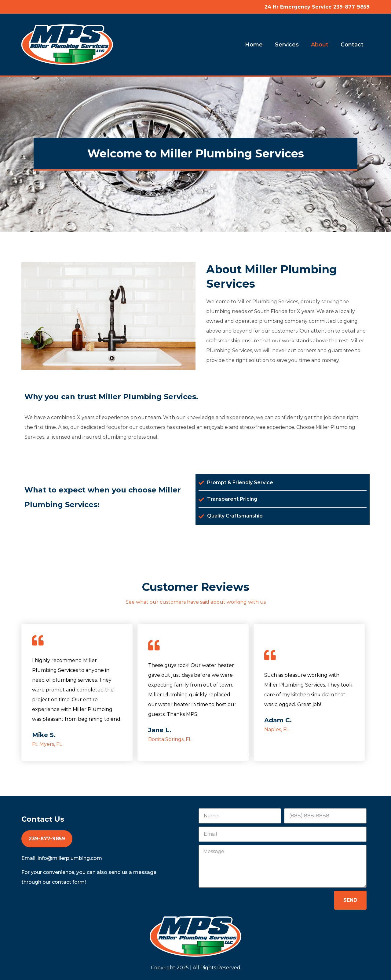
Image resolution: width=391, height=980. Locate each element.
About (320, 45)
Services (287, 45)
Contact (352, 45)
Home (254, 45)
